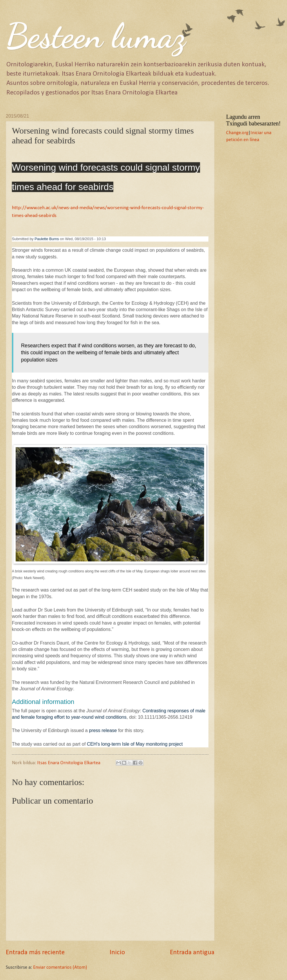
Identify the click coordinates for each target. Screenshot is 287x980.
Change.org (237, 133)
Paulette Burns (47, 239)
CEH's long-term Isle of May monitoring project (135, 744)
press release (103, 730)
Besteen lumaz (96, 36)
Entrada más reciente (35, 953)
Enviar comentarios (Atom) (60, 968)
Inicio (117, 953)
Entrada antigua (192, 953)
